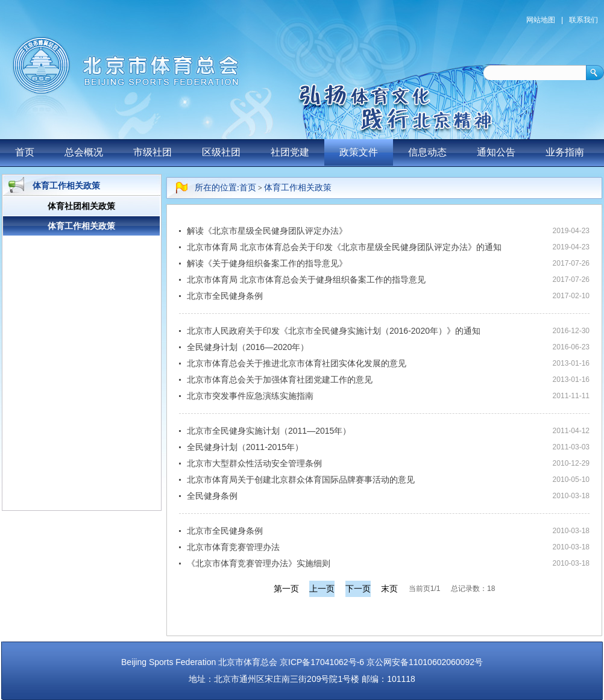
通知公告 (496, 152)
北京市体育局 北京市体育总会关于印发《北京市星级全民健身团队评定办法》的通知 (344, 247)
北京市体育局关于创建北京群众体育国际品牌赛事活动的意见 (301, 480)
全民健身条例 (212, 496)
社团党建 (290, 152)
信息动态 (427, 152)
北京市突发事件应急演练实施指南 (250, 396)
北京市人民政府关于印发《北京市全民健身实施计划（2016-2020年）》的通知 (334, 331)
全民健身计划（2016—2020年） (248, 347)
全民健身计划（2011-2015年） (245, 447)
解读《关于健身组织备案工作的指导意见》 (267, 263)
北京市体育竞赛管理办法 (233, 547)
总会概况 (84, 152)
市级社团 (153, 152)
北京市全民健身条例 (225, 296)
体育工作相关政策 (298, 188)
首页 (25, 152)
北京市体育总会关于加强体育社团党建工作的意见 (280, 380)
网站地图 (541, 20)
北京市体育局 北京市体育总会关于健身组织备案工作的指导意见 (306, 280)
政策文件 (359, 152)
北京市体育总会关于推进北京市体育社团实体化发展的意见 (297, 363)
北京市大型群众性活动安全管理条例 (254, 463)
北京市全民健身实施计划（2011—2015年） (269, 431)
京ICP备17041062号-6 (322, 662)
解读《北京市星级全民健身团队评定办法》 (267, 231)
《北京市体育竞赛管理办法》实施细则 (259, 563)
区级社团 (221, 152)
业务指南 (565, 152)
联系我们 (584, 20)
